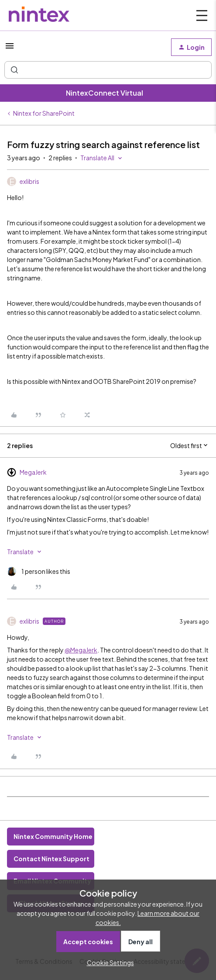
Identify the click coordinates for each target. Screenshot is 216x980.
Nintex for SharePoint (44, 113)
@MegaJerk (81, 650)
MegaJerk (33, 472)
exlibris (29, 181)
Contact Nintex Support (51, 859)
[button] (10, 48)
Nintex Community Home (53, 836)
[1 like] (39, 571)
